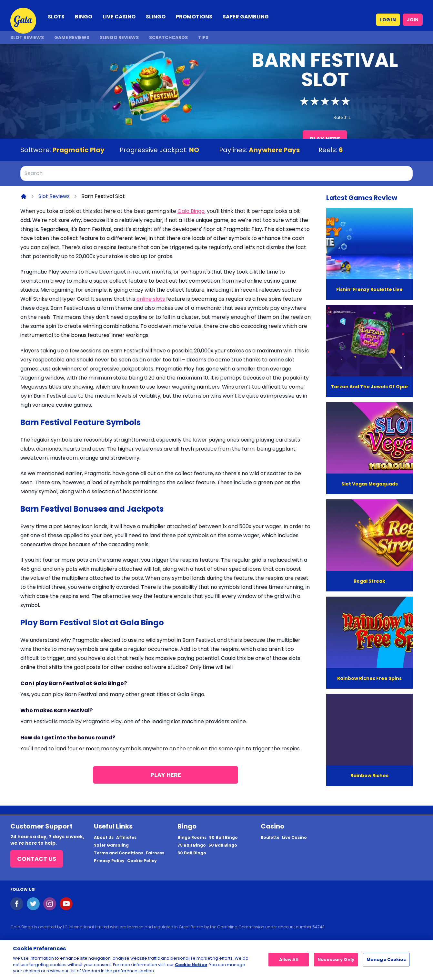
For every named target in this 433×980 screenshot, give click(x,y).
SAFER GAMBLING (246, 17)
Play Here (166, 775)
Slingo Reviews (119, 37)
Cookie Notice (191, 967)
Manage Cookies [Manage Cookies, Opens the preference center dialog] (386, 962)
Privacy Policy (109, 861)
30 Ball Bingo (192, 853)
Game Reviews (72, 37)
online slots (151, 299)
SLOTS (56, 17)
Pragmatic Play (79, 150)
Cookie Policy (142, 861)
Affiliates (126, 838)
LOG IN (388, 20)
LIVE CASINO (119, 17)
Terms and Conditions (119, 853)
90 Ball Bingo (223, 838)
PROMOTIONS (194, 17)
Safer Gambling (111, 845)
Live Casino (294, 838)
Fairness (155, 853)
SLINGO (156, 17)
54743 (318, 927)
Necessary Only (336, 962)
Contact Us (37, 859)
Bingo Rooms (192, 838)
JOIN (413, 20)
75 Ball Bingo (192, 845)
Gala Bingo (191, 211)
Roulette (270, 838)
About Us (104, 838)
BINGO (84, 17)
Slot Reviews (27, 37)
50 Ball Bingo (223, 845)
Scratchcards (168, 37)
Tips (203, 37)
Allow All (289, 962)
